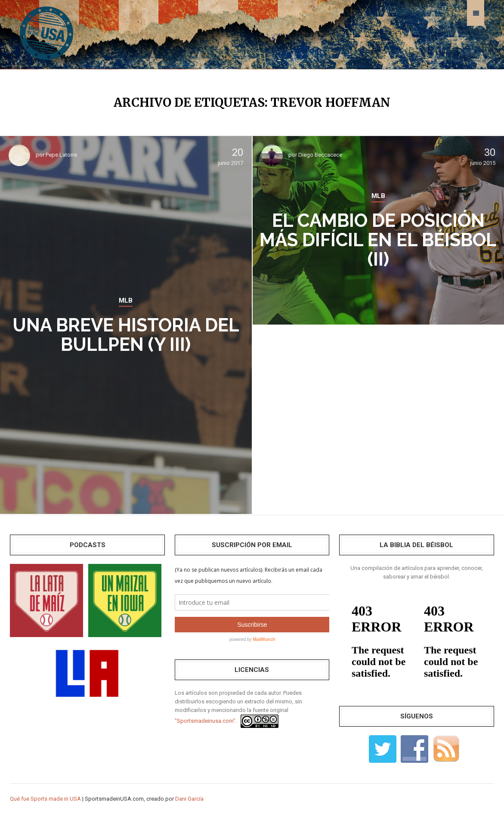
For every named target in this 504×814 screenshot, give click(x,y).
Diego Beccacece (320, 155)
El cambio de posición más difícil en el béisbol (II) (378, 240)
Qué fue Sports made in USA (45, 799)
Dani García (189, 799)
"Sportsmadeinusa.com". (206, 721)
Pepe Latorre (61, 155)
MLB (126, 300)
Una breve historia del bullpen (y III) (126, 335)
